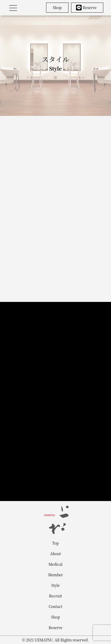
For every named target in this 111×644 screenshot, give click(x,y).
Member (56, 575)
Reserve (86, 8)
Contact (55, 606)
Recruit (55, 596)
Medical (55, 564)
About (56, 554)
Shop (57, 7)
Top (55, 543)
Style (55, 585)
